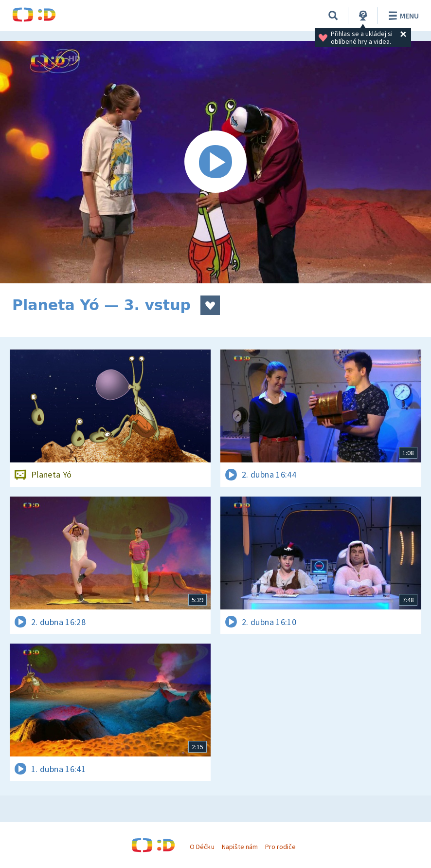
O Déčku (202, 847)
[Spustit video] (215, 162)
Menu (402, 16)
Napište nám (240, 847)
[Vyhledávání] (333, 16)
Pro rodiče (280, 847)
